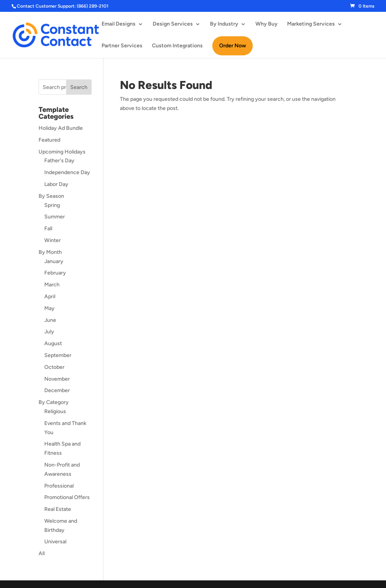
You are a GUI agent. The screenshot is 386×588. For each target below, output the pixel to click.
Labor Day (56, 184)
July (49, 332)
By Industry (224, 24)
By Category (54, 402)
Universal (55, 542)
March (52, 285)
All (42, 553)
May (49, 308)
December (57, 390)
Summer (55, 217)
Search (79, 87)
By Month (50, 252)
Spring (52, 205)
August (53, 343)
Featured (49, 140)
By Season (51, 196)
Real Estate (58, 509)
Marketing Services (311, 24)
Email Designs (119, 24)
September (58, 355)
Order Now (233, 46)
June (50, 320)
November (57, 379)
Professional (59, 486)
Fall (48, 229)
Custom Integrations (177, 46)
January (54, 261)
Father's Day (59, 161)
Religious (55, 411)
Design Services (173, 24)
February (55, 273)
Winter (52, 240)
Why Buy (266, 24)
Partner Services (122, 46)
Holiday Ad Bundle (61, 128)
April (50, 296)
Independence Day (67, 172)
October (54, 367)
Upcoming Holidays (62, 152)
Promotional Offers (67, 497)
